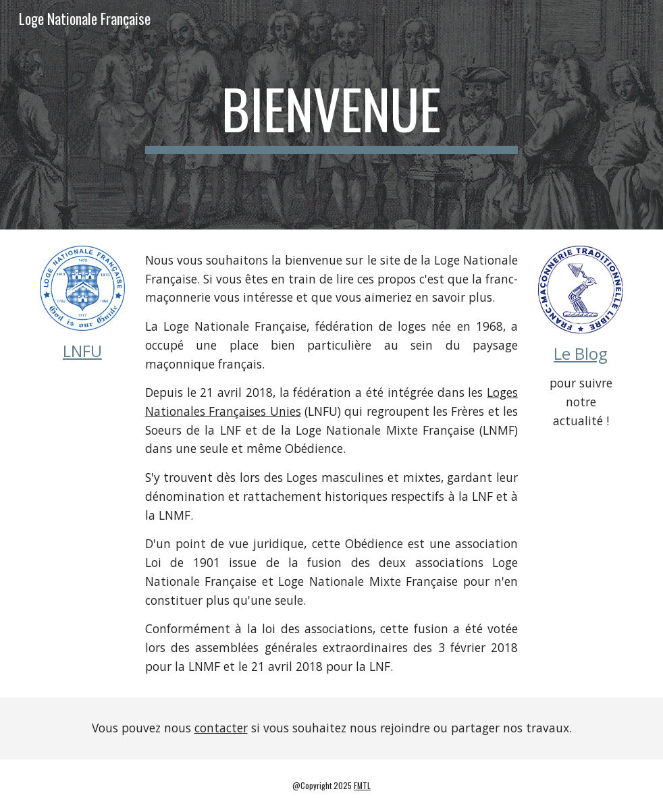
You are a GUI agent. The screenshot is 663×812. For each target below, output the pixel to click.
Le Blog (581, 353)
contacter (221, 728)
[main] (332, 115)
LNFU (82, 351)
